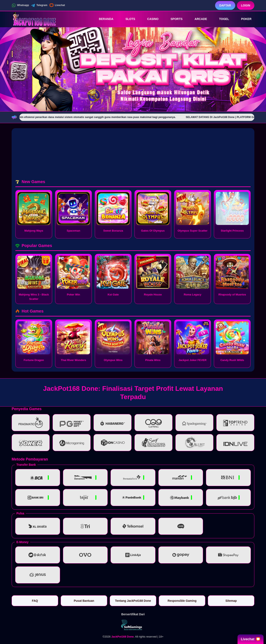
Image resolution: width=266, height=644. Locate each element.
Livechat (57, 5)
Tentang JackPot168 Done (133, 601)
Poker (243, 19)
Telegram (39, 5)
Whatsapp (20, 5)
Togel (221, 19)
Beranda (103, 19)
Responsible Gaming (182, 601)
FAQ (35, 601)
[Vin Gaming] (133, 625)
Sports (174, 19)
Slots (127, 19)
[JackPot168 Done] (34, 19)
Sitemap (231, 601)
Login (246, 5)
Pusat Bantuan (84, 601)
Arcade (198, 19)
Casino (150, 19)
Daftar (225, 5)
